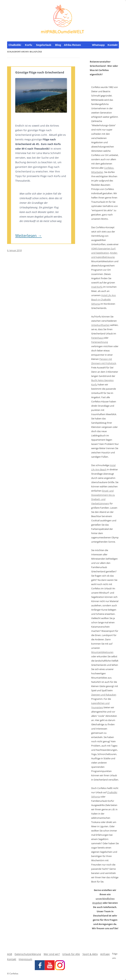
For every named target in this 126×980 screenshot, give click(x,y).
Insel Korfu (97, 287)
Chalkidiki (15, 45)
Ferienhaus (97, 338)
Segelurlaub (44, 45)
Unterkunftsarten (100, 325)
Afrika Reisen (72, 45)
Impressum (25, 959)
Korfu (29, 45)
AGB (10, 954)
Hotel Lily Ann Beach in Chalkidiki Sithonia (104, 300)
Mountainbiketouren (102, 652)
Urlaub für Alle (71, 954)
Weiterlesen (28, 236)
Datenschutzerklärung (28, 954)
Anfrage (105, 954)
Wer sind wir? (52, 954)
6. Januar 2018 (14, 250)
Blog (58, 45)
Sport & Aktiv (90, 954)
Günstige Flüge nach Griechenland (40, 72)
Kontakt (113, 45)
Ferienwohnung (100, 342)
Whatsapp (98, 45)
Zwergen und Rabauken (104, 695)
